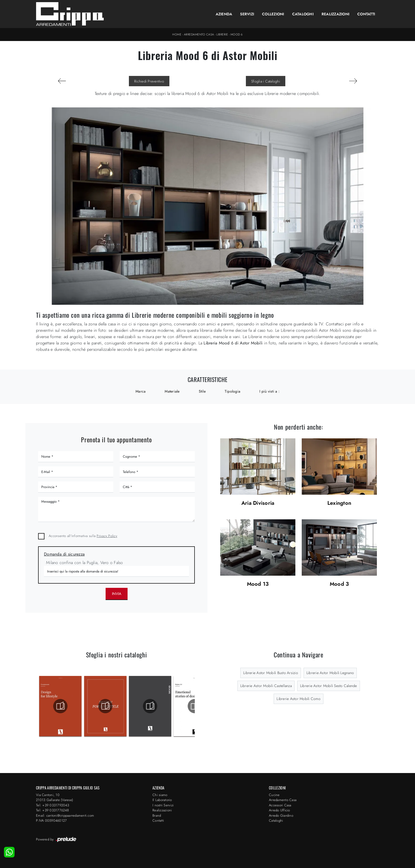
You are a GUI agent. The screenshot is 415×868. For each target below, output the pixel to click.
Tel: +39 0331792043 (53, 805)
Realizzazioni (335, 14)
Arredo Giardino (281, 815)
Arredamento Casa (199, 34)
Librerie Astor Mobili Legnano (330, 673)
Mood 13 (258, 584)
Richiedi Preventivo (149, 81)
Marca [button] (141, 391)
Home (177, 34)
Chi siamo (160, 795)
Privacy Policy (107, 536)
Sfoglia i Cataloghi (266, 81)
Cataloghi (303, 14)
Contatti (366, 14)
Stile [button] (202, 391)
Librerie (222, 34)
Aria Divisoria (258, 503)
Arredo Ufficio (279, 810)
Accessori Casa (280, 805)
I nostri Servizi (163, 805)
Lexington (339, 503)
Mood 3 (339, 584)
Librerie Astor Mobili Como (299, 699)
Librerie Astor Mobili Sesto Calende (329, 686)
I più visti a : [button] (269, 391)
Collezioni (273, 14)
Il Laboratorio (162, 800)
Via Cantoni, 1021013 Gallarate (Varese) (55, 797)
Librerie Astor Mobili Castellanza (266, 686)
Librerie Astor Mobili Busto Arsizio (271, 673)
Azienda (224, 14)
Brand (157, 815)
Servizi (247, 14)
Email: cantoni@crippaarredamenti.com (65, 815)
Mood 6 (237, 34)
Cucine (274, 795)
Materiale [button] (172, 391)
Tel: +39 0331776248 (52, 810)
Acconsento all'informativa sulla (83, 536)
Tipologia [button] (233, 391)
